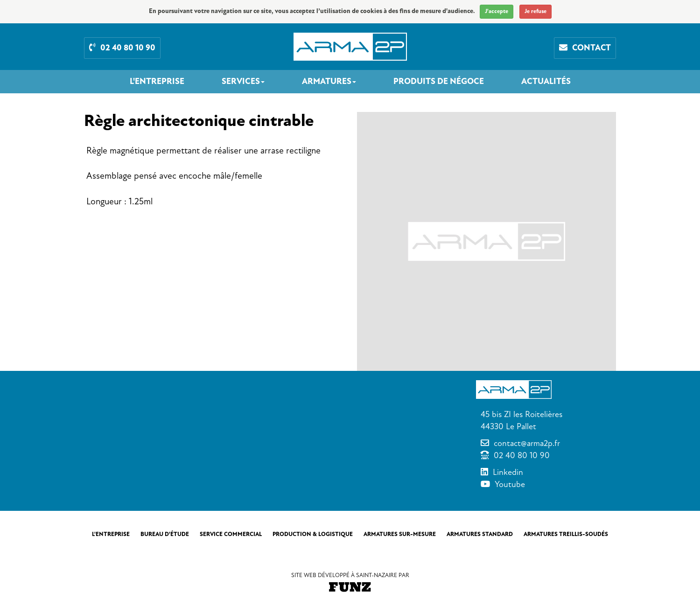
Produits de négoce (439, 82)
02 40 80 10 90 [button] (122, 48)
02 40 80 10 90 (522, 455)
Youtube (510, 484)
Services (243, 82)
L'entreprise (157, 82)
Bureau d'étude (165, 534)
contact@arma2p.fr (527, 443)
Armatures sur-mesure (400, 534)
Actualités (546, 82)
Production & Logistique (313, 534)
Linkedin (508, 472)
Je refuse (535, 11)
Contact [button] (585, 48)
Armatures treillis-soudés (566, 534)
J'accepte (497, 11)
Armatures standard (480, 534)
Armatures (329, 82)
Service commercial (231, 534)
